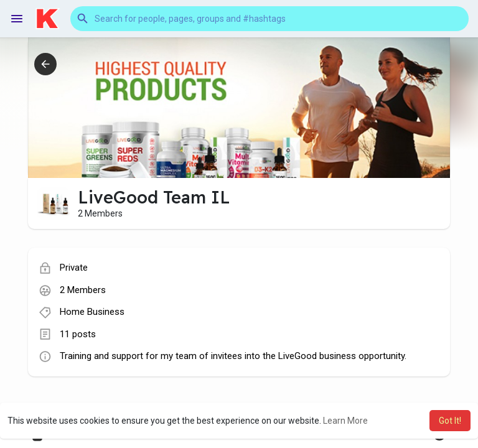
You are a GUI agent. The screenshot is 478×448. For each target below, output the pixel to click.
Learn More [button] (345, 421)
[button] (269, 19)
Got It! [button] (450, 421)
